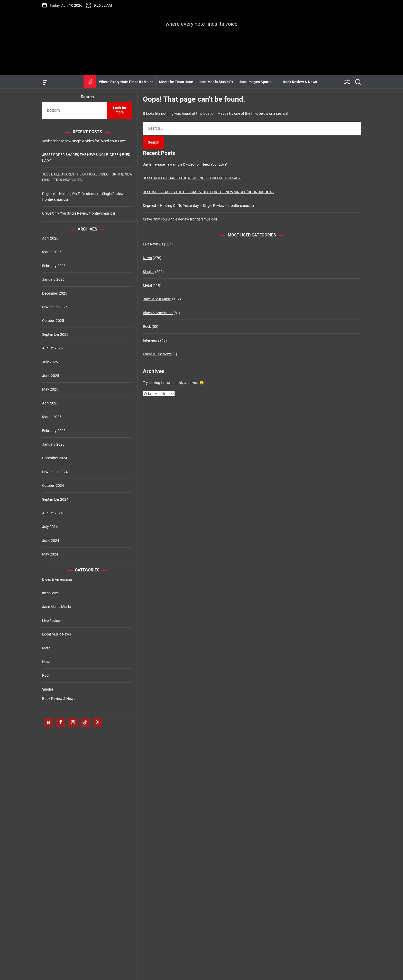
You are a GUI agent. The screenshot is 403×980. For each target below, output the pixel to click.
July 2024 (50, 527)
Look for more (120, 110)
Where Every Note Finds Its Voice (126, 82)
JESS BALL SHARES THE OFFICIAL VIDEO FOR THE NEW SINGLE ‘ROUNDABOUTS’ (209, 192)
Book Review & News (300, 82)
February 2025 (54, 431)
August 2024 (52, 513)
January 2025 (53, 444)
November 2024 (55, 472)
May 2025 (50, 389)
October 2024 (53, 485)
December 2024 (55, 458)
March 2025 (52, 417)
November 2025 (55, 307)
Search (87, 97)
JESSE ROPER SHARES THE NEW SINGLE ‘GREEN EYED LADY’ (192, 178)
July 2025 (50, 362)
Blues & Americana (158, 313)
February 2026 (54, 266)
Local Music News (157, 354)
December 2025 (55, 293)
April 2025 (50, 403)
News (147, 258)
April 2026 (50, 238)
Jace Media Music (157, 299)
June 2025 (51, 376)
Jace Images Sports (258, 82)
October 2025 (53, 321)
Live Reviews (153, 244)
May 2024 (50, 554)
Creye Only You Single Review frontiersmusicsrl (180, 219)
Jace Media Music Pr (216, 82)
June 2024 (51, 541)
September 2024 (55, 499)
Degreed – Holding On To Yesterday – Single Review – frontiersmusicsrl (199, 206)
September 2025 (55, 334)
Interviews (151, 340)
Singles (149, 272)
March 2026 (52, 252)
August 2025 (52, 348)
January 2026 (53, 279)
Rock (147, 326)
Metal (147, 285)
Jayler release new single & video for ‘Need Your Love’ (185, 164)
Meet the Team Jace (176, 82)
